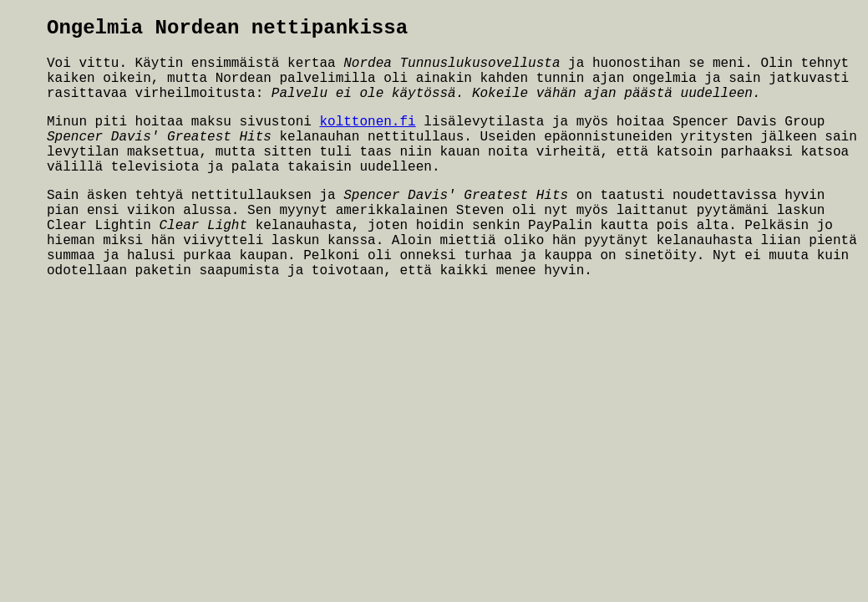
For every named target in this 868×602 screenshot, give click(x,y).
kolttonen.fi (367, 122)
